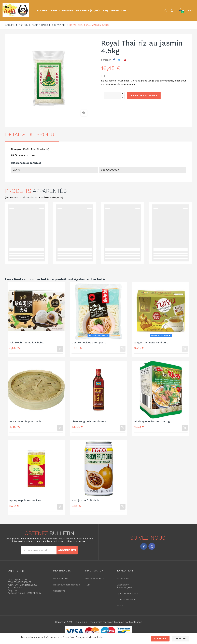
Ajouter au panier (144, 95)
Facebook (144, 549)
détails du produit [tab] (32, 134)
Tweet (119, 60)
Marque (16, 149)
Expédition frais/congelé (124, 588)
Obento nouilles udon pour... (89, 343)
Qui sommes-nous (128, 596)
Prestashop (136, 624)
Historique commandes (66, 587)
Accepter (160, 639)
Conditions (59, 593)
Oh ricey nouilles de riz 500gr (152, 422)
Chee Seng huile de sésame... (90, 422)
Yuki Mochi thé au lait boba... (27, 343)
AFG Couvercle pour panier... (27, 422)
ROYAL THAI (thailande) (36, 149)
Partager (114, 60)
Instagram (152, 549)
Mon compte (60, 581)
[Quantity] (112, 95)
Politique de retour (96, 581)
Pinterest (125, 60)
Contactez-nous (126, 602)
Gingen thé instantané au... (151, 343)
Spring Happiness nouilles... (26, 502)
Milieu (120, 608)
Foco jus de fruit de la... (86, 502)
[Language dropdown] (191, 10)
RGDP (88, 587)
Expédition (123, 581)
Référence (18, 155)
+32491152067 (33, 595)
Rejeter (181, 639)
